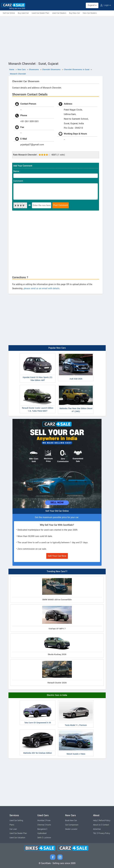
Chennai (41, 825)
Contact (106, 825)
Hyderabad (42, 833)
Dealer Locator (71, 829)
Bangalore (42, 829)
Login (106, 5)
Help (95, 820)
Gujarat (92, 5)
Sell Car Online (9, 13)
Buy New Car (75, 13)
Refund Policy (105, 820)
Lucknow (47, 838)
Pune (48, 820)
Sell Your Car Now (57, 556)
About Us (97, 825)
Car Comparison (72, 825)
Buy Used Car (23, 13)
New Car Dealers (90, 13)
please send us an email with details (42, 289)
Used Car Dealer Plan (40, 13)
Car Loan (13, 829)
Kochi (49, 825)
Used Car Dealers (59, 13)
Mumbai (41, 820)
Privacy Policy (104, 833)
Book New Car (71, 820)
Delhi (39, 838)
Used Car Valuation (17, 838)
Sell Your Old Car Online (57, 511)
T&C (95, 833)
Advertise (97, 829)
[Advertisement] (57, 38)
